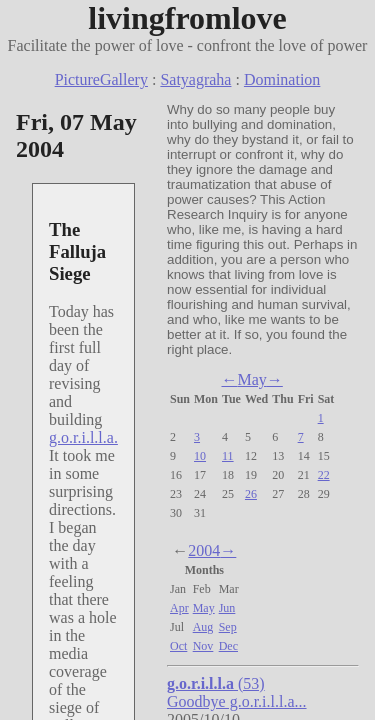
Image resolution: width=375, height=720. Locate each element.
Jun (227, 608)
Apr (179, 608)
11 (228, 456)
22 (324, 475)
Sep (228, 627)
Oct (178, 646)
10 (200, 456)
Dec (228, 646)
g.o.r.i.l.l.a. (83, 437)
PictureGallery (101, 79)
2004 (204, 550)
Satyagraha (195, 79)
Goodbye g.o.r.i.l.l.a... (237, 701)
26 (251, 494)
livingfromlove (187, 18)
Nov (203, 646)
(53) (216, 683)
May (251, 379)
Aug (203, 627)
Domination (282, 79)
